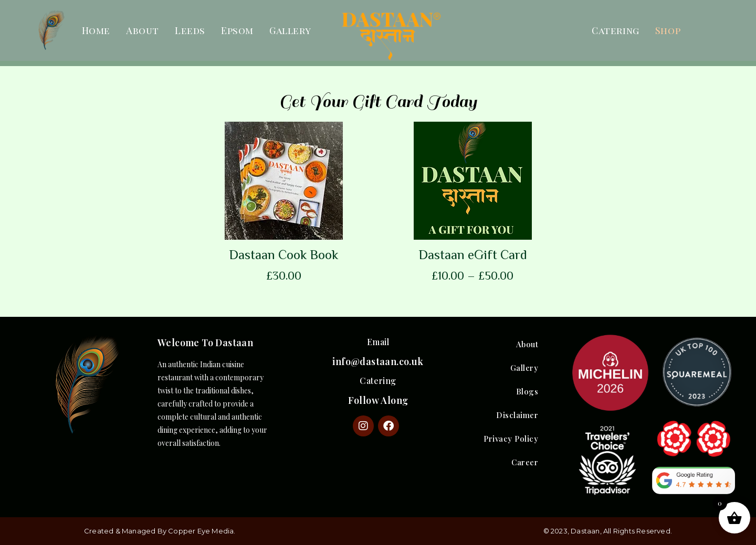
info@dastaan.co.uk (378, 361)
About (143, 30)
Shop (668, 30)
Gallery (290, 30)
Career (525, 462)
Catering (616, 30)
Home (96, 30)
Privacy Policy (511, 439)
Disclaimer (517, 415)
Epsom (237, 30)
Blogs (527, 391)
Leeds (190, 30)
